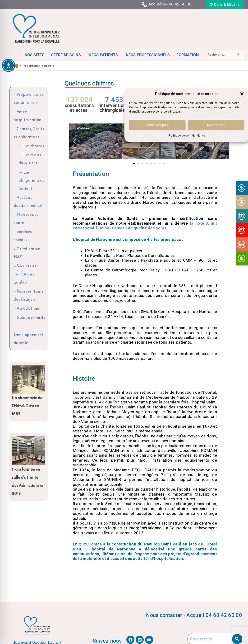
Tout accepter (157, 125)
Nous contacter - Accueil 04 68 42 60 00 (194, 615)
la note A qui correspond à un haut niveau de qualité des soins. (145, 226)
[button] (242, 94)
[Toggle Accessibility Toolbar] (9, 65)
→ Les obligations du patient (32, 180)
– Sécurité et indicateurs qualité (25, 274)
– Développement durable (29, 335)
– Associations (27, 308)
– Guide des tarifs (29, 317)
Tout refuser (216, 125)
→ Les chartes (31, 146)
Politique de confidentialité (187, 136)
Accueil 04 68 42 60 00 (170, 4)
